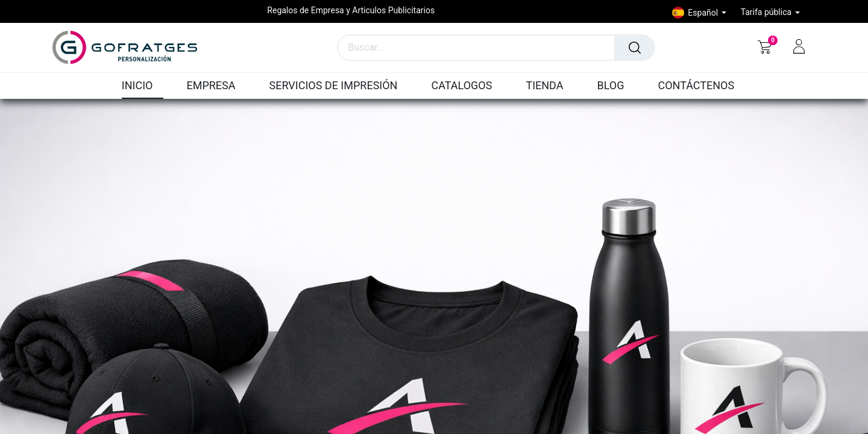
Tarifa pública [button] (767, 12)
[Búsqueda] (635, 48)
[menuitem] (143, 86)
